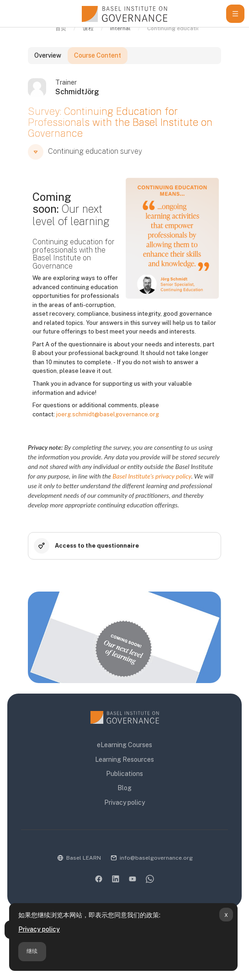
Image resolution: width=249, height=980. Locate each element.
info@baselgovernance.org (156, 858)
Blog (124, 788)
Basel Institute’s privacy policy (152, 487)
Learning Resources (124, 759)
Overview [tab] (48, 66)
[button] (36, 162)
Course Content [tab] (98, 66)
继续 (32, 951)
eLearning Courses (124, 745)
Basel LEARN (84, 858)
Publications (124, 774)
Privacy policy (39, 929)
